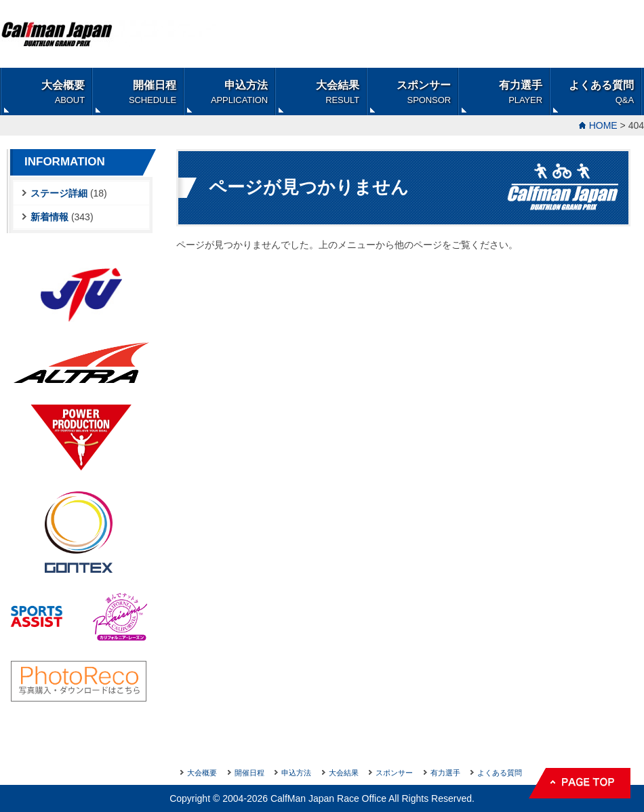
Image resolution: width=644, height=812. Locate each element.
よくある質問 (601, 92)
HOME (603, 125)
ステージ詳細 (59, 193)
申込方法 (239, 92)
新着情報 (49, 217)
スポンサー (424, 92)
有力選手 (521, 92)
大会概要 (63, 92)
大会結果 (338, 92)
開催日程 (153, 92)
